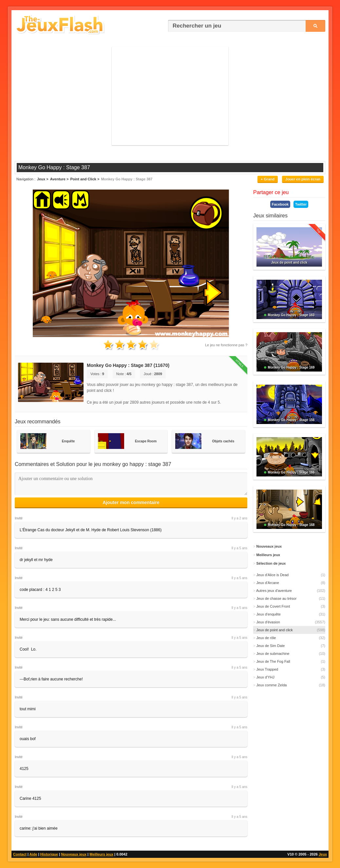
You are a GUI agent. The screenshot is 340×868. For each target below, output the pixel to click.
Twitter (301, 204)
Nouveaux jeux (74, 854)
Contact (20, 854)
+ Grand (268, 179)
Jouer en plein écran (303, 179)
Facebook (280, 204)
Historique (49, 854)
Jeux (323, 854)
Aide (33, 854)
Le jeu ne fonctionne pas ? (226, 345)
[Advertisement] (170, 96)
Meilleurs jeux (101, 854)
